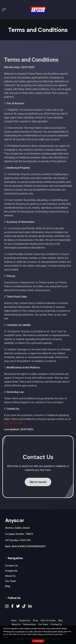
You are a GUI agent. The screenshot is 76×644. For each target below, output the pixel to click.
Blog (8, 586)
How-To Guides (48, 620)
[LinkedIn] (30, 606)
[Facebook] (12, 606)
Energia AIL (11, 571)
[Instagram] (7, 606)
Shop (36, 620)
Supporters (25, 620)
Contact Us (11, 566)
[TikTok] (24, 606)
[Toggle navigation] (4, 10)
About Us (10, 576)
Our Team (11, 581)
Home (14, 620)
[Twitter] (18, 606)
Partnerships (29, 624)
